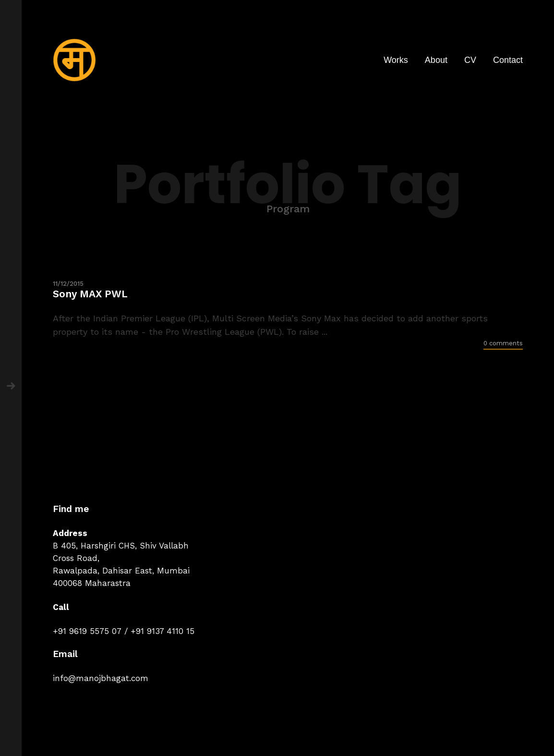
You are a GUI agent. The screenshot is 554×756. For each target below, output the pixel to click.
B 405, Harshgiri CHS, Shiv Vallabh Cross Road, (121, 552)
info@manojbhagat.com (101, 678)
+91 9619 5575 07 (87, 631)
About (436, 60)
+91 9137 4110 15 (163, 631)
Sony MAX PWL (90, 294)
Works (396, 60)
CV (470, 60)
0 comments (503, 343)
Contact (508, 60)
